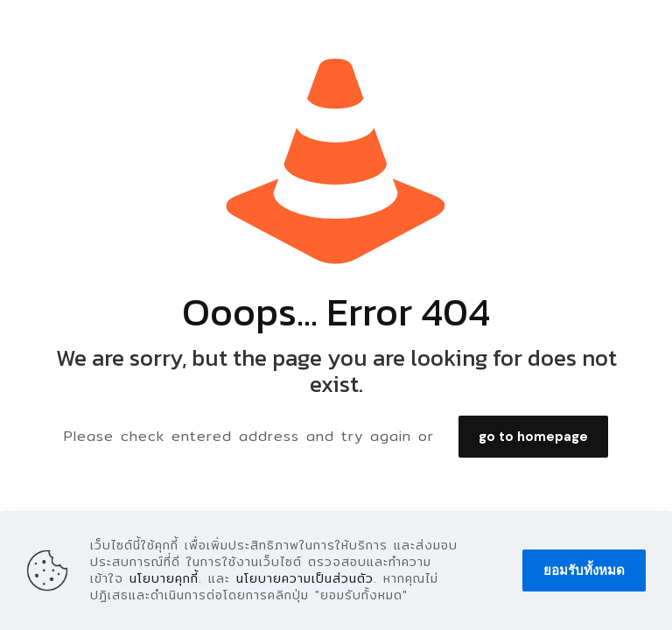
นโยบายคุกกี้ (164, 578)
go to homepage (533, 437)
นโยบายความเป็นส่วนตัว (305, 578)
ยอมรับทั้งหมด (584, 570)
